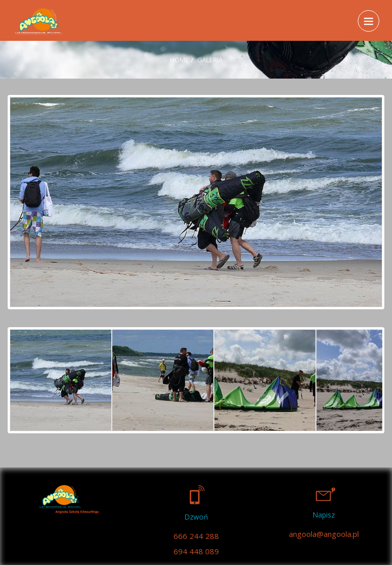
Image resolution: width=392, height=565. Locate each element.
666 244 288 (196, 536)
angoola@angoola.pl (324, 534)
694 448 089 (196, 551)
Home (179, 60)
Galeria (210, 60)
